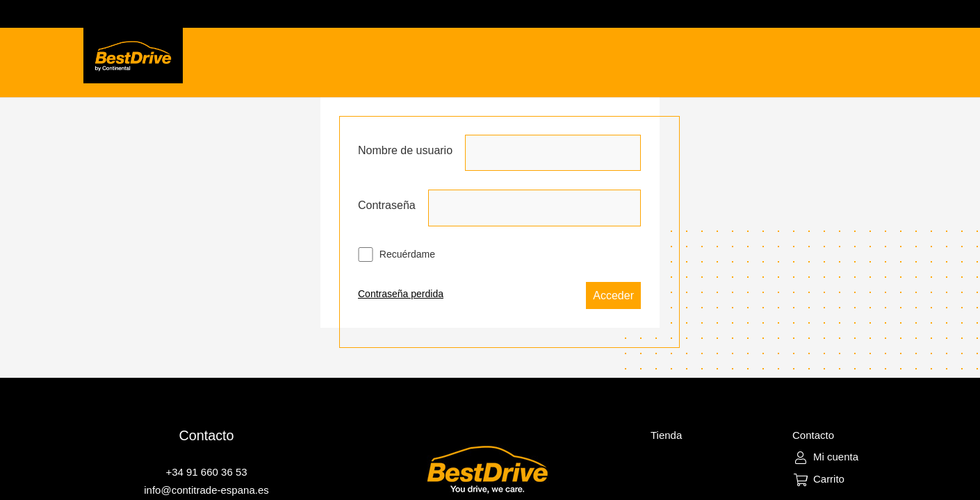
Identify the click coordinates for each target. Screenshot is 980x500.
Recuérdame (397, 254)
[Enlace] (133, 56)
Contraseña (387, 205)
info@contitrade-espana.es (206, 490)
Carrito (829, 479)
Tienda (666, 435)
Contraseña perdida (401, 294)
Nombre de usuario (405, 150)
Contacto (813, 435)
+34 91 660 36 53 (206, 472)
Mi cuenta (836, 457)
